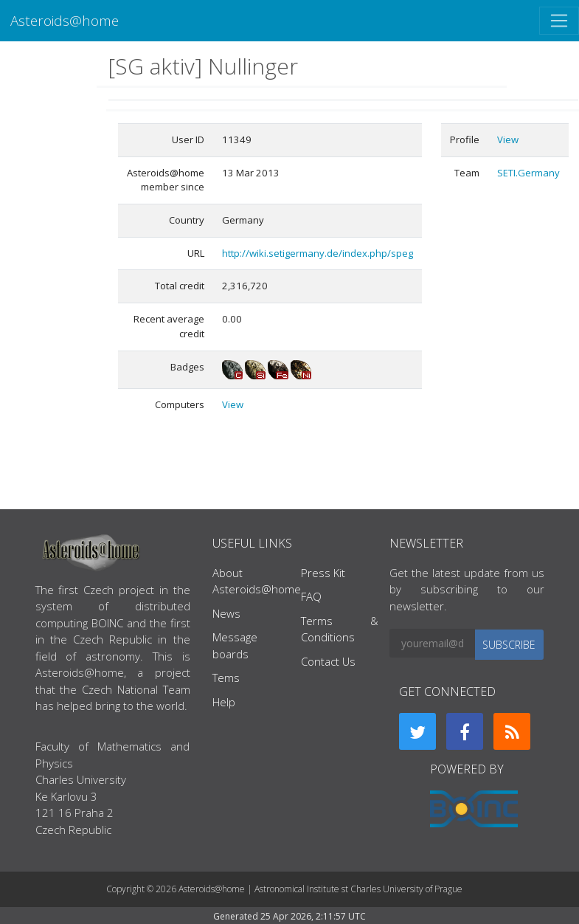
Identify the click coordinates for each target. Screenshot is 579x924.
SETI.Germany (528, 173)
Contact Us (328, 661)
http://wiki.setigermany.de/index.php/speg (318, 253)
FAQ (311, 596)
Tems (226, 678)
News (226, 613)
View (233, 404)
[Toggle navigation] (559, 21)
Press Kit (323, 573)
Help (224, 702)
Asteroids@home (65, 20)
